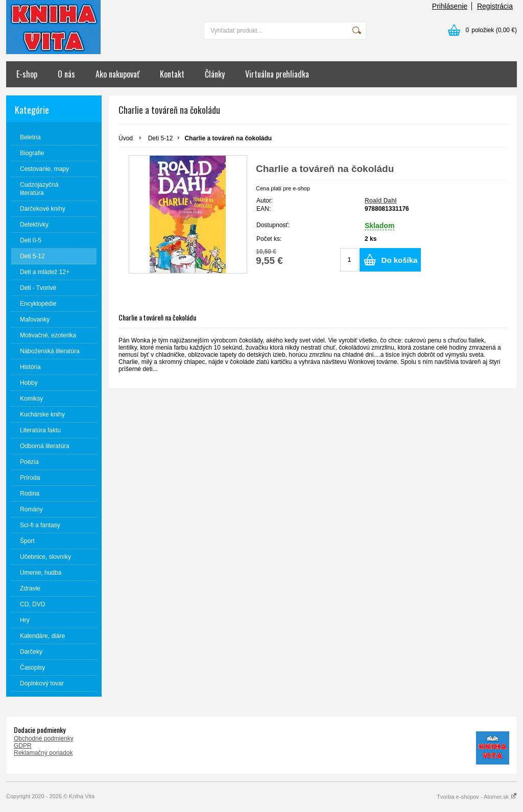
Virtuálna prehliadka (277, 74)
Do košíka (400, 260)
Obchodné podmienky (44, 739)
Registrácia (495, 6)
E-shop (27, 74)
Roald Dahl (381, 201)
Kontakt (172, 74)
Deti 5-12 (161, 138)
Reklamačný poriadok (43, 753)
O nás (66, 74)
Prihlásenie (450, 6)
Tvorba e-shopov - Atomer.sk (477, 797)
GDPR (23, 746)
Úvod (126, 138)
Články (215, 74)
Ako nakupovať (117, 74)
